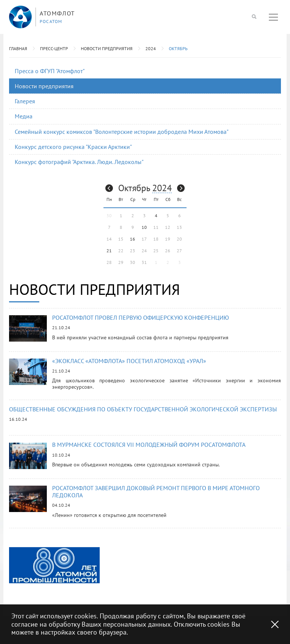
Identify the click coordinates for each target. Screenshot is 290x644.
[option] (54, 565)
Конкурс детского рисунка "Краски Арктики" (73, 147)
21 (109, 251)
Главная (18, 48)
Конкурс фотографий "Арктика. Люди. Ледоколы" (79, 162)
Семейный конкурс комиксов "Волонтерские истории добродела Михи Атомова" (122, 132)
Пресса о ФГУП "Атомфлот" (50, 71)
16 (133, 239)
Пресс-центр (54, 48)
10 (144, 227)
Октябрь (178, 48)
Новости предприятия (107, 48)
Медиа (24, 116)
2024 (151, 48)
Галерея (25, 101)
